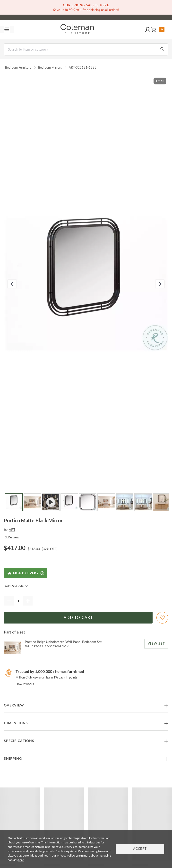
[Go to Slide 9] (162, 502)
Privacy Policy (66, 855)
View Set (156, 644)
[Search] (86, 49)
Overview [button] (14, 705)
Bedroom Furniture (18, 67)
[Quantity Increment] (28, 601)
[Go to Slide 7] (125, 502)
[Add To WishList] (162, 618)
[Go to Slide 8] (143, 502)
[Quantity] (18, 601)
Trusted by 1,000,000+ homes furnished (50, 671)
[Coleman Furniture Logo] (77, 30)
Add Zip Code (16, 586)
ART (12, 529)
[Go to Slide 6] (106, 502)
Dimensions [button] (16, 723)
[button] (148, 30)
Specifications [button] (19, 741)
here (21, 860)
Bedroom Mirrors (50, 67)
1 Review (12, 537)
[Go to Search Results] (162, 49)
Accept (140, 849)
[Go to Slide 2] (32, 502)
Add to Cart (78, 618)
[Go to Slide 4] (69, 502)
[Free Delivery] (26, 573)
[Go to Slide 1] (14, 502)
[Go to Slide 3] (51, 502)
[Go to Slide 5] (88, 502)
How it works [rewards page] (25, 684)
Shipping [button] (13, 759)
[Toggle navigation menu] (7, 30)
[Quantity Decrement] (9, 601)
